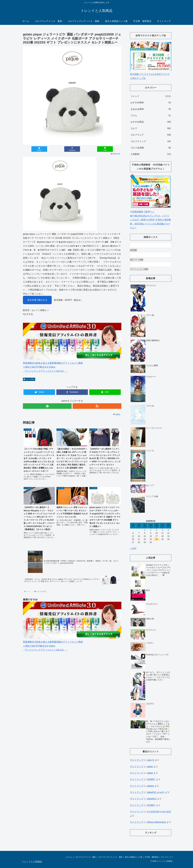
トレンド (151, 96)
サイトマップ (137, 760)
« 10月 (133, 548)
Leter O (150, 760)
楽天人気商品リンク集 (134, 857)
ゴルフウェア (151, 135)
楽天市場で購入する (37, 300)
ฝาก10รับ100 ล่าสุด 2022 (159, 812)
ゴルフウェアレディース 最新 (110, 857)
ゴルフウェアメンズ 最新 (85, 857)
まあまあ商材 (151, 109)
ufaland (150, 786)
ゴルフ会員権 (151, 148)
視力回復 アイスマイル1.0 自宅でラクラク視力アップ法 (151, 74)
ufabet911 (152, 799)
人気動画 (151, 154)
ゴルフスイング (151, 141)
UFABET (151, 779)
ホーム (70, 857)
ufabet (150, 767)
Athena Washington (156, 822)
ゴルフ (151, 128)
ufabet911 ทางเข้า (156, 792)
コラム (151, 115)
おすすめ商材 (151, 103)
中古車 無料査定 (152, 857)
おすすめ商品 (29, 379)
